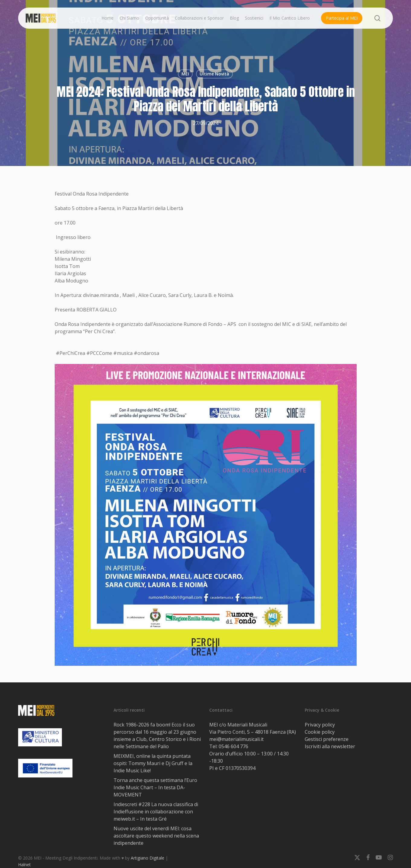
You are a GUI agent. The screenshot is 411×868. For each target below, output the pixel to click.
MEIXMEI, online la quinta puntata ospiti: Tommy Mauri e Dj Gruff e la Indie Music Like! (153, 763)
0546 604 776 (233, 746)
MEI (185, 74)
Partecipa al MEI (342, 18)
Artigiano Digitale (148, 858)
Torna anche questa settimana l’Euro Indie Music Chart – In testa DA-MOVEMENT (155, 787)
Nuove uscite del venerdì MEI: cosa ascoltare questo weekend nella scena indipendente (156, 836)
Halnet (24, 865)
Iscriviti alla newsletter (330, 746)
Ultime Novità (214, 74)
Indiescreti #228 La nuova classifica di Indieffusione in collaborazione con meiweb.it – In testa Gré (156, 812)
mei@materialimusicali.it (236, 739)
